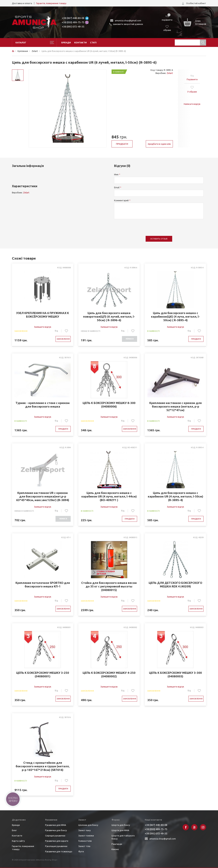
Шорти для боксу (121, 825)
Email (117, 187)
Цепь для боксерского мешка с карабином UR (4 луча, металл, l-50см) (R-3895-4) (176, 496)
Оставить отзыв (159, 239)
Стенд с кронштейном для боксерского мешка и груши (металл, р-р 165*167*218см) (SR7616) (43, 766)
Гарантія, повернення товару (51, 3)
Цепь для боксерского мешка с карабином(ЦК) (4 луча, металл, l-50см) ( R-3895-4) (175, 316)
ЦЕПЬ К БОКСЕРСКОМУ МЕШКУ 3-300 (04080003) (175, 674)
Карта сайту (18, 841)
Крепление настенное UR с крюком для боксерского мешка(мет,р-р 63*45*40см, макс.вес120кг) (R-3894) (43, 496)
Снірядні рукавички (55, 836)
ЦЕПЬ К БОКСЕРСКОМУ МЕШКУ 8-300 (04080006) (109, 405)
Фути (81, 851)
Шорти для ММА (120, 830)
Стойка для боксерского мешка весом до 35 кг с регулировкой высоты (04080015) (109, 586)
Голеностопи (85, 841)
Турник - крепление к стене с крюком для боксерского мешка (43, 405)
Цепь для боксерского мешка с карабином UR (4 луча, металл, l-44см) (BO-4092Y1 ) (109, 496)
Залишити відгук (43, 327)
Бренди (66, 42)
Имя (116, 174)
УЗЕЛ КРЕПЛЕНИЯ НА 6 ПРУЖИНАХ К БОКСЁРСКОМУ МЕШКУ (43, 315)
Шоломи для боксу (88, 825)
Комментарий (121, 200)
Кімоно (115, 849)
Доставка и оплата (22, 3)
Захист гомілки (86, 836)
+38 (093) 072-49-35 (73, 27)
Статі (93, 42)
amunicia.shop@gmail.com (128, 20)
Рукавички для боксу (56, 830)
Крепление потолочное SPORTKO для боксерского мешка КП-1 (43, 585)
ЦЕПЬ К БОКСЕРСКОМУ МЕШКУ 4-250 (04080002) (109, 674)
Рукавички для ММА (56, 825)
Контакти (80, 42)
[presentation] (140, 226)
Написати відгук (192, 104)
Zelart (170, 73)
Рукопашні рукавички (56, 846)
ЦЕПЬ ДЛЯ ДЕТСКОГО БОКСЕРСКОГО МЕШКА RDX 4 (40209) (175, 585)
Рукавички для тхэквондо (59, 851)
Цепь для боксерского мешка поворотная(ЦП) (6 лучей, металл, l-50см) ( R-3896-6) (109, 316)
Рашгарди (117, 844)
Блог (14, 830)
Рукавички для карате (57, 841)
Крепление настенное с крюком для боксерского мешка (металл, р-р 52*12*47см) (176, 406)
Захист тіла (84, 846)
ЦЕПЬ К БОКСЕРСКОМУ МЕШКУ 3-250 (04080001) (43, 674)
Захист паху (84, 830)
